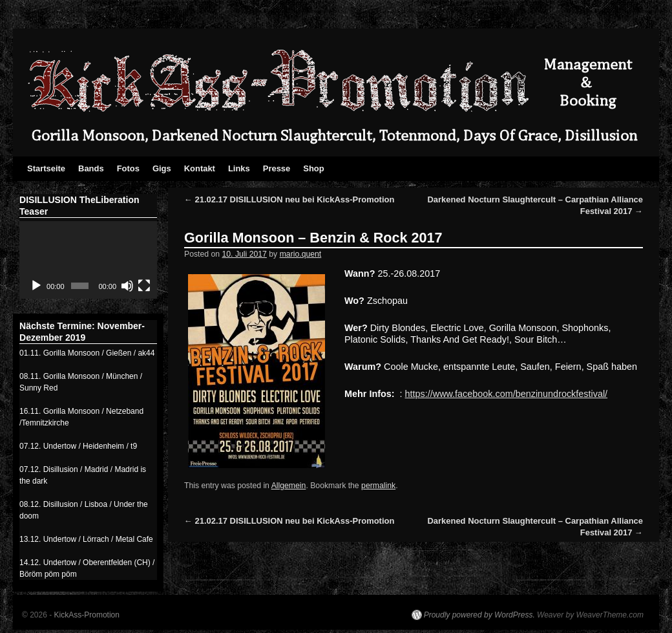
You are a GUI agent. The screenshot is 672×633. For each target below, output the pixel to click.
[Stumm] (127, 286)
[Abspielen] (36, 286)
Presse (277, 168)
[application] (88, 260)
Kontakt (200, 168)
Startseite (46, 168)
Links (239, 168)
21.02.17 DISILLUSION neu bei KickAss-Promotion (289, 199)
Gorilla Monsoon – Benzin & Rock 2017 (313, 238)
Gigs (162, 168)
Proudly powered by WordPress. (479, 615)
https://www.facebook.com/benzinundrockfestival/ (507, 394)
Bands (91, 168)
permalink (378, 486)
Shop (313, 168)
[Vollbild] (144, 286)
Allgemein (289, 486)
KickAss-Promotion (87, 615)
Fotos (128, 168)
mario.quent (301, 254)
